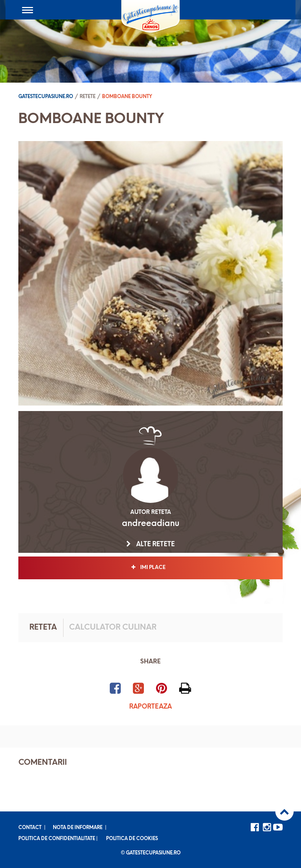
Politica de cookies (132, 839)
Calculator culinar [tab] (113, 628)
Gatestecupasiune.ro (46, 97)
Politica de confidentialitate (57, 839)
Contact (30, 828)
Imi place (151, 568)
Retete (88, 97)
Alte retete (150, 544)
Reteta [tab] (43, 628)
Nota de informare (78, 828)
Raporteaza (150, 707)
